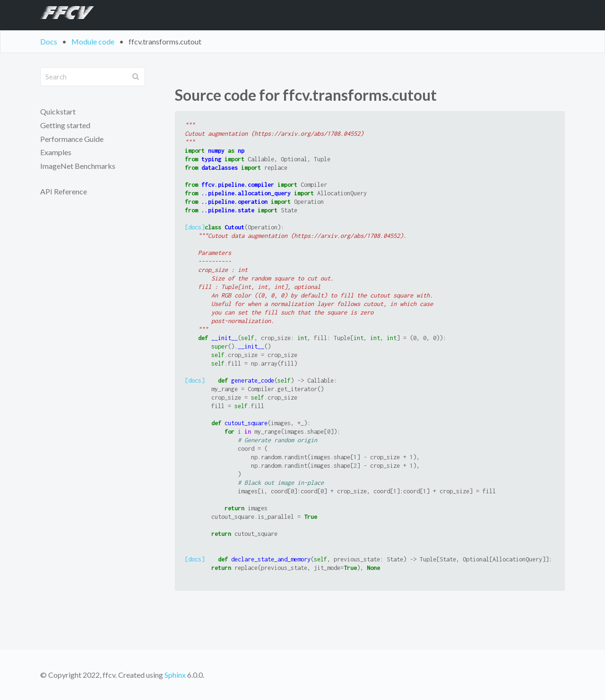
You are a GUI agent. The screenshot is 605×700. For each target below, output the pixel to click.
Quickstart (58, 111)
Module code (93, 41)
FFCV (64, 15)
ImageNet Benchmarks (78, 166)
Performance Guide (72, 139)
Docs (49, 41)
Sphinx (175, 675)
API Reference (64, 191)
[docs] (195, 227)
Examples (56, 152)
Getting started (65, 125)
